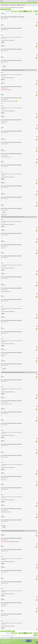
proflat (3, 642)
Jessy (2, 25)
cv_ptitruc (3, 13)
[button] (13, 11)
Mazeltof (7, 642)
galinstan (2, 45)
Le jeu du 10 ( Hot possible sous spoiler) (12, 8)
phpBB (6, 640)
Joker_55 (2, 127)
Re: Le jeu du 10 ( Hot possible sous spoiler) (13, 17)
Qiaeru (11, 641)
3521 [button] (19, 11)
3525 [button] (31, 11)
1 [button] (16, 11)
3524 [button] (28, 11)
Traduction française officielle (5, 641)
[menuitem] (2, 1)
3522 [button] (22, 11)
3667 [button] (35, 11)
